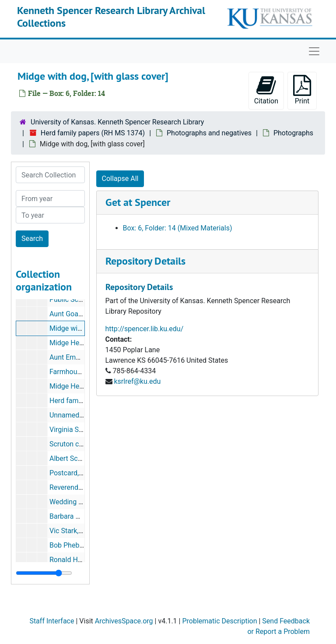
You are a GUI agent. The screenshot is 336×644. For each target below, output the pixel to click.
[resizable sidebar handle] (44, 573)
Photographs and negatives (209, 133)
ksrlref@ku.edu (137, 381)
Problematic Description (219, 621)
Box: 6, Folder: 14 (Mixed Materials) (178, 228)
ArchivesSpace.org (124, 621)
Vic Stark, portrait (76, 531)
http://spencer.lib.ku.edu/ (145, 329)
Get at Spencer (138, 202)
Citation (266, 90)
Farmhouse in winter (81, 372)
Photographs (293, 133)
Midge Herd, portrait (80, 343)
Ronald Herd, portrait (82, 560)
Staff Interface (52, 621)
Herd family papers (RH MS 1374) (93, 133)
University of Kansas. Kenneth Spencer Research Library (117, 122)
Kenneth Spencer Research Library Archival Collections (111, 17)
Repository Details (145, 261)
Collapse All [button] (120, 179)
